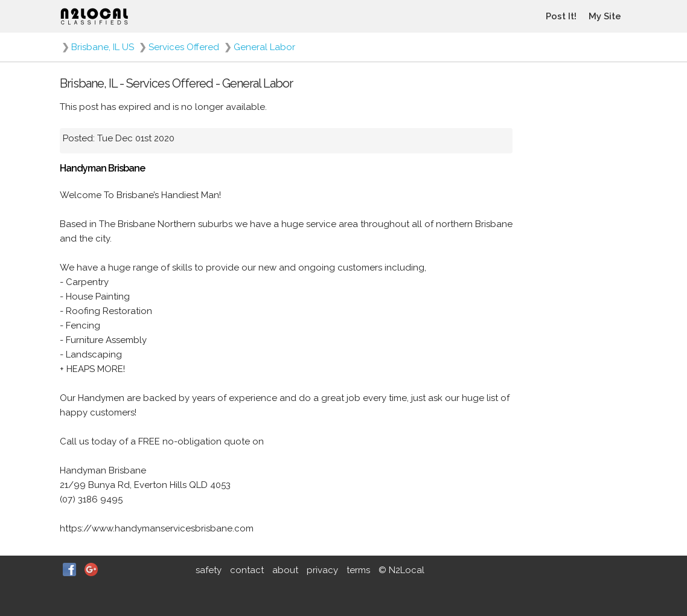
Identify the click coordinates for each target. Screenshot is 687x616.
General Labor (264, 47)
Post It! (561, 16)
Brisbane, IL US (103, 47)
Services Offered (184, 47)
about (285, 570)
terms (358, 570)
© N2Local (401, 570)
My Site (605, 16)
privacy (322, 570)
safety (209, 570)
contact (247, 570)
